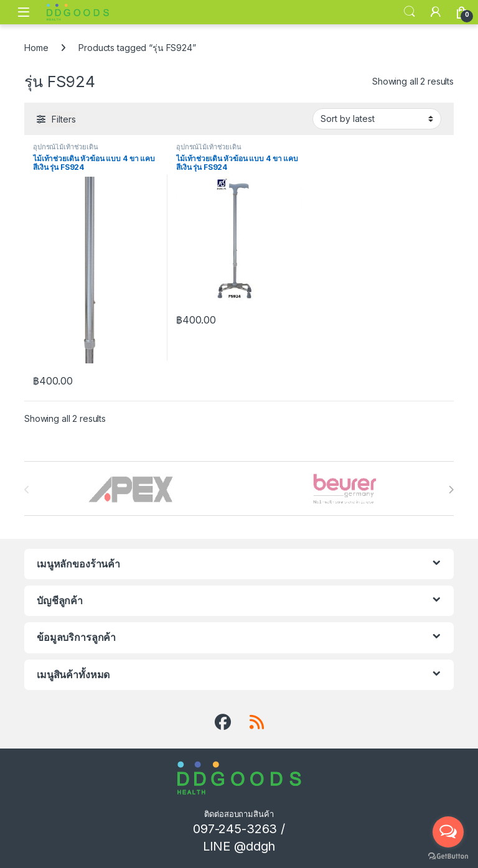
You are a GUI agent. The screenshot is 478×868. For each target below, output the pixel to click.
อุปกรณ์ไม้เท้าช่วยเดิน (66, 147)
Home (36, 48)
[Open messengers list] (448, 832)
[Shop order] (377, 119)
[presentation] (451, 490)
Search (410, 12)
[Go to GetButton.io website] (448, 856)
